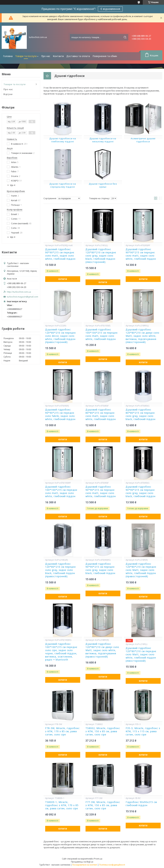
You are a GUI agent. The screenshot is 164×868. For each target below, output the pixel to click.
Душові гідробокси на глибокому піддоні (63, 140)
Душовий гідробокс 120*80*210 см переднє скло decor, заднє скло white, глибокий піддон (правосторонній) (60, 336)
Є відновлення (110, 9)
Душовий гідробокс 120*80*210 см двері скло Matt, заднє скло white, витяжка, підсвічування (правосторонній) (102, 650)
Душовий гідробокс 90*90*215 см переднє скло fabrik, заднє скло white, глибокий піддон (60, 414)
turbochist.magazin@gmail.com (23, 297)
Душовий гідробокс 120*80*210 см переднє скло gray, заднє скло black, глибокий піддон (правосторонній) (60, 570)
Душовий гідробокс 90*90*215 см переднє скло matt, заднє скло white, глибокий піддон (60, 254)
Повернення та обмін (105, 56)
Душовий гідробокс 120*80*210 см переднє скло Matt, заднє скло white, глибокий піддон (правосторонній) (141, 570)
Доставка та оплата (78, 56)
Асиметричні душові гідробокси (143, 140)
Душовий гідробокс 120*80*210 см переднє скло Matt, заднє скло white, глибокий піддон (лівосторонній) (141, 654)
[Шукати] (125, 37)
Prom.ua (98, 859)
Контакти (58, 56)
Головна (8, 56)
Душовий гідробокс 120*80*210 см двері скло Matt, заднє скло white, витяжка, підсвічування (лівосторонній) (142, 336)
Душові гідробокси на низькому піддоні (103, 140)
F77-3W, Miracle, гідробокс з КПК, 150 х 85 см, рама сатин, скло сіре (103, 805)
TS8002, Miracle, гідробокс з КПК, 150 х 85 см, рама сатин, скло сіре (103, 731)
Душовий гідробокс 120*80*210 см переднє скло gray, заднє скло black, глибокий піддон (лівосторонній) (101, 256)
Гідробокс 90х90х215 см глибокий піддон (141, 804)
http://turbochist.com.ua (19, 292)
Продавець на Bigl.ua (82, 862)
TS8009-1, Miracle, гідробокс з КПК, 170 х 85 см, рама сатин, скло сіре (62, 805)
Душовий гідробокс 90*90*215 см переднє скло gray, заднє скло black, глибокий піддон (141, 492)
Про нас (46, 56)
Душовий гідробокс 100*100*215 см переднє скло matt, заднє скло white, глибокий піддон (102, 334)
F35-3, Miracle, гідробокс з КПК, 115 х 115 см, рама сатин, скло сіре (143, 731)
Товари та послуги (26, 56)
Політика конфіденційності (112, 865)
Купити (63, 279)
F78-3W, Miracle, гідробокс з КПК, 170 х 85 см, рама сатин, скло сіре (62, 731)
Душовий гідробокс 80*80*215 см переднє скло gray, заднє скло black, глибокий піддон (141, 414)
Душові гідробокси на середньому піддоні (63, 185)
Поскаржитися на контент (85, 865)
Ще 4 (13, 185)
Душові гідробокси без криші (103, 185)
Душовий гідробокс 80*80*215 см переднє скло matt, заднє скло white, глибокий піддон (101, 414)
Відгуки (8, 94)
